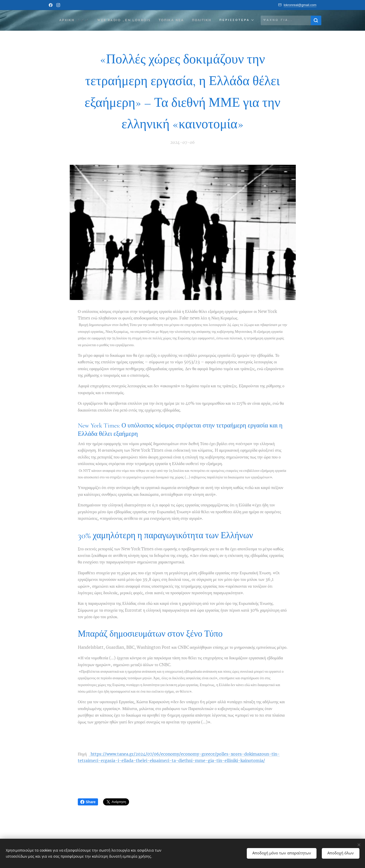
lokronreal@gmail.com (300, 5)
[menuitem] (90, 20)
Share (88, 802)
